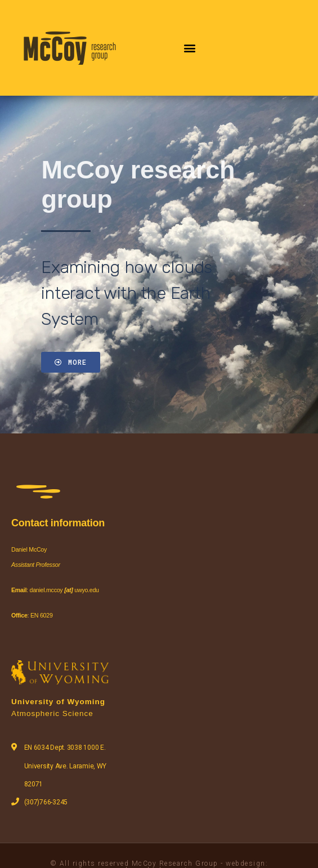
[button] (190, 48)
